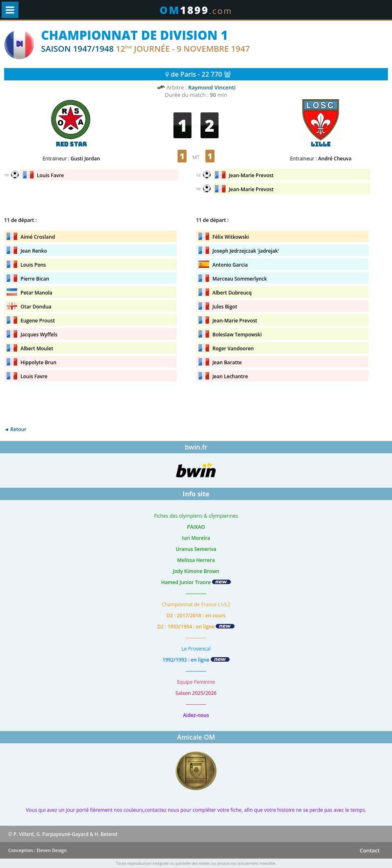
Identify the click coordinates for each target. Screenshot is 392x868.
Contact (370, 850)
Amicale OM (196, 737)
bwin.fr (196, 447)
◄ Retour (15, 429)
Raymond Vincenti (212, 87)
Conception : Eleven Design (38, 850)
